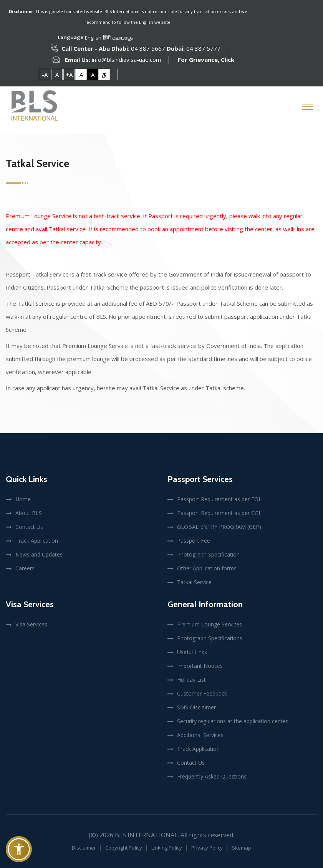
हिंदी (107, 37)
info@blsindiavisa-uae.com (126, 60)
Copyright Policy (124, 848)
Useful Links (192, 652)
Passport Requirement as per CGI (219, 513)
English (93, 37)
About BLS (29, 513)
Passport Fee (194, 541)
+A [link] (69, 75)
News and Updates (39, 554)
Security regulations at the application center (232, 721)
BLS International (146, 835)
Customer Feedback (202, 693)
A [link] (57, 75)
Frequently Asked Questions (212, 776)
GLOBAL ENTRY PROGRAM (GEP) (219, 527)
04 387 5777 (203, 48)
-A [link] (45, 75)
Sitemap (242, 848)
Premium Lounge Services (210, 624)
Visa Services (31, 624)
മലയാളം (122, 37)
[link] (104, 75)
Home (23, 499)
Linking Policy (167, 848)
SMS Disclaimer (196, 707)
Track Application (37, 541)
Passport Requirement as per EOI (219, 499)
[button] (19, 849)
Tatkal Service (194, 582)
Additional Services (200, 735)
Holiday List (191, 680)
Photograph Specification (208, 554)
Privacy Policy (207, 848)
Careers (25, 568)
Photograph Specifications (210, 638)
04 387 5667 (148, 48)
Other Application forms (207, 568)
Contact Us (29, 527)
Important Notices (200, 666)
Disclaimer (84, 848)
